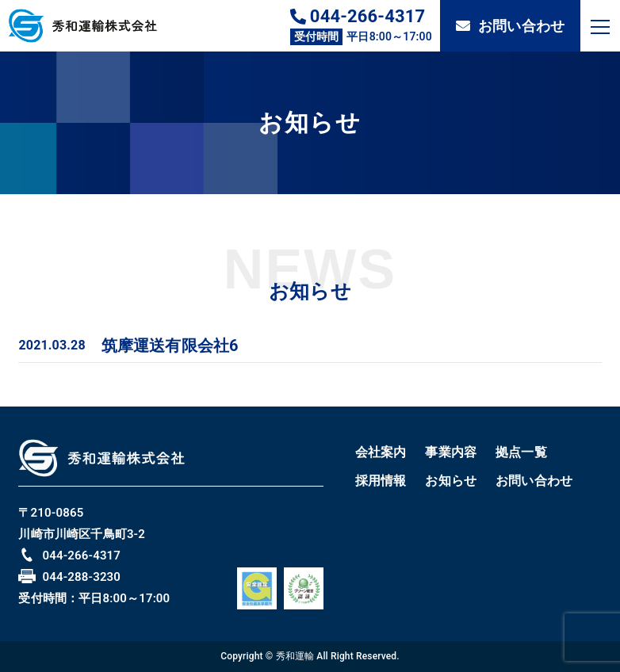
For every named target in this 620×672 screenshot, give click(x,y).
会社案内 (381, 452)
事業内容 (451, 452)
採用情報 (381, 481)
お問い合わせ (510, 26)
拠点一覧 (521, 452)
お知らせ (451, 481)
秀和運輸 (295, 656)
